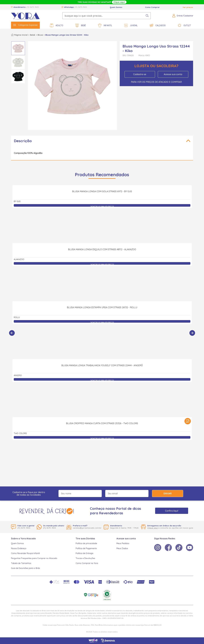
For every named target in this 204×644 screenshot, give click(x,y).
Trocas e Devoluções (85, 558)
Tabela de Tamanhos (21, 563)
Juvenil (131, 26)
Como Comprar (152, 7)
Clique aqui (153, 528)
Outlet (184, 26)
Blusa (40, 35)
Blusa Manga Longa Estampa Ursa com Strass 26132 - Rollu (102, 338)
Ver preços (188, 7)
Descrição (23, 141)
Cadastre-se (140, 74)
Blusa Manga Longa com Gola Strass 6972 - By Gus (102, 222)
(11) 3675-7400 (33, 7)
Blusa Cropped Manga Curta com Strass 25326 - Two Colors (102, 454)
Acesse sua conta (173, 74)
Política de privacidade (86, 543)
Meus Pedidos (123, 543)
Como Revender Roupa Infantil (25, 553)
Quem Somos (116, 7)
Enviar (168, 494)
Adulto (57, 26)
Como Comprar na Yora (87, 563)
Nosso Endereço (19, 548)
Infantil (105, 26)
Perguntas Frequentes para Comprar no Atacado (34, 558)
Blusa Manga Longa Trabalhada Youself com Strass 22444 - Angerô (102, 396)
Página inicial (21, 35)
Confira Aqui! (172, 511)
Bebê (81, 26)
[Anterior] (12, 333)
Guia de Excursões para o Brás (25, 568)
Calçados (158, 26)
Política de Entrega (84, 553)
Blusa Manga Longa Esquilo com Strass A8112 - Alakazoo (102, 280)
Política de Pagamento (86, 548)
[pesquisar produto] (147, 16)
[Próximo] (192, 333)
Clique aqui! (119, 2)
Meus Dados (122, 548)
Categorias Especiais (25, 25)
